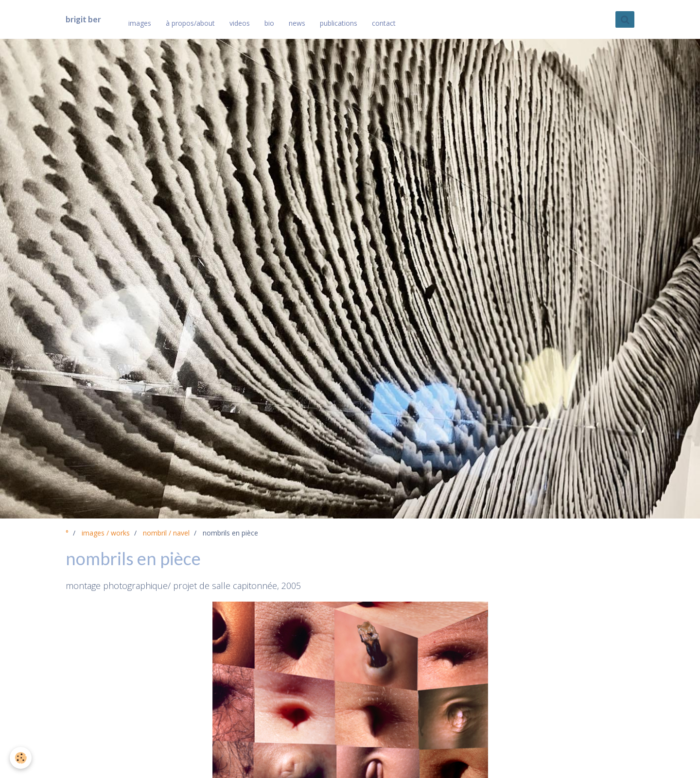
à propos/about (190, 23)
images (140, 23)
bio (269, 23)
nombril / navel (166, 533)
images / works (106, 533)
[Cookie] (21, 758)
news (297, 23)
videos (240, 23)
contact (384, 23)
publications (339, 23)
